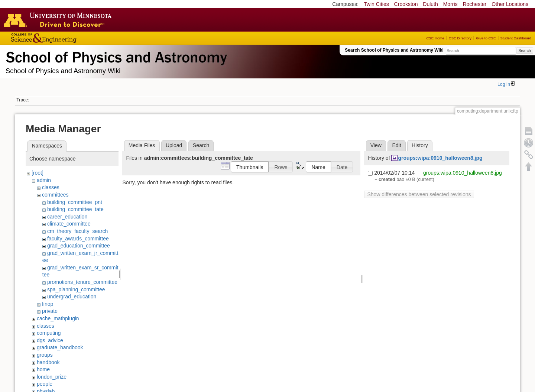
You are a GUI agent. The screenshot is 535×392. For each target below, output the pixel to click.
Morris (450, 4)
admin (44, 180)
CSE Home (435, 38)
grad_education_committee (79, 246)
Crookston (406, 4)
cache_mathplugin (58, 318)
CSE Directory (460, 38)
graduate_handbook (60, 347)
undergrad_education (72, 297)
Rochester (474, 4)
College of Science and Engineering (67, 38)
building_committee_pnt (75, 202)
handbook (48, 362)
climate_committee (69, 224)
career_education (67, 217)
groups (45, 355)
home (43, 369)
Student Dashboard (516, 38)
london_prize (52, 377)
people (45, 384)
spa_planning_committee (76, 289)
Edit (396, 145)
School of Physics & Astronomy (115, 56)
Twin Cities (376, 4)
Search (524, 51)
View (376, 145)
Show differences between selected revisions (419, 194)
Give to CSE (486, 38)
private (50, 311)
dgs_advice (50, 340)
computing (49, 333)
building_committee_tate (75, 209)
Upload (174, 145)
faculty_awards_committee (78, 239)
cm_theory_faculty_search (77, 231)
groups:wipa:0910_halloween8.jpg (440, 158)
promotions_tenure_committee (82, 282)
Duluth (430, 4)
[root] (38, 173)
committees (55, 195)
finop (48, 304)
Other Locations (510, 4)
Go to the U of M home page (59, 20)
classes (51, 187)
